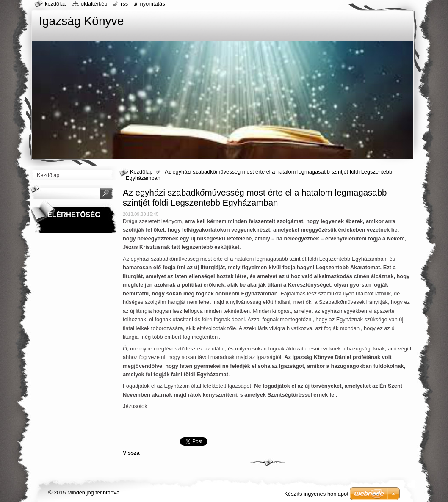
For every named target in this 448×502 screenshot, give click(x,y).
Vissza (131, 453)
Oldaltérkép (94, 4)
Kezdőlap (141, 172)
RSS (124, 4)
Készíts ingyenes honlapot (316, 494)
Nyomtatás (153, 4)
